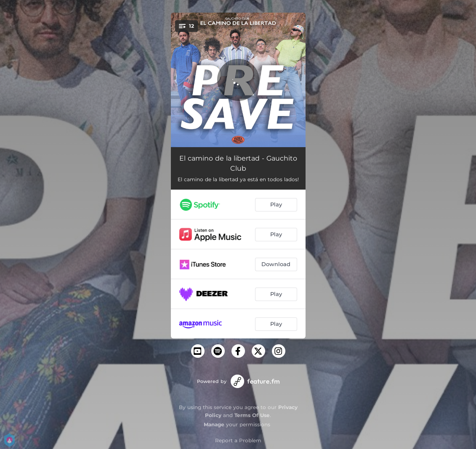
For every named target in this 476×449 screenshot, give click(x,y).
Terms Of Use (252, 415)
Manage (214, 424)
